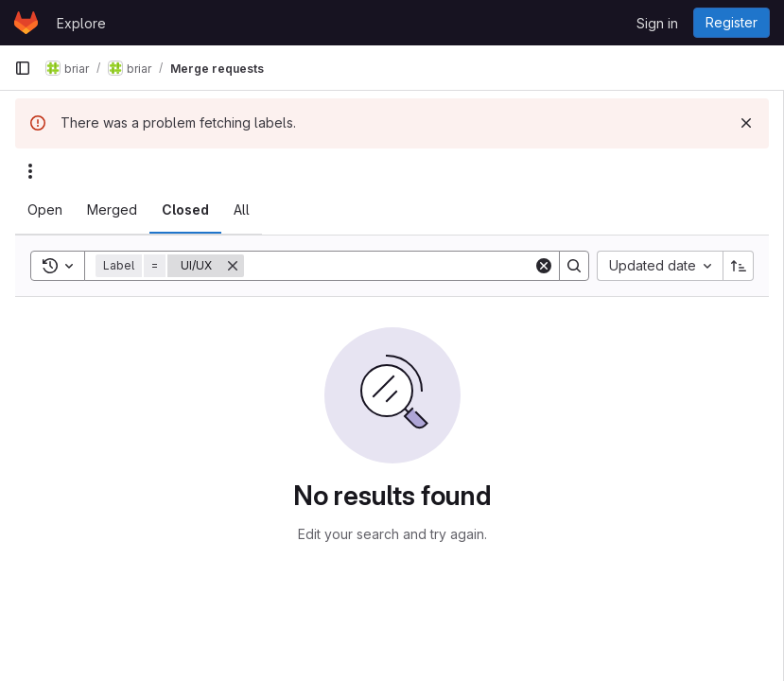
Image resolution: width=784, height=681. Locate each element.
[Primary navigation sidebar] (23, 68)
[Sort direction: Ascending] (739, 266)
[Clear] (544, 266)
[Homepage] (26, 23)
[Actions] (30, 171)
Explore (81, 23)
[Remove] (233, 266)
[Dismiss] (746, 123)
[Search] (389, 266)
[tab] (45, 210)
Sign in (657, 23)
